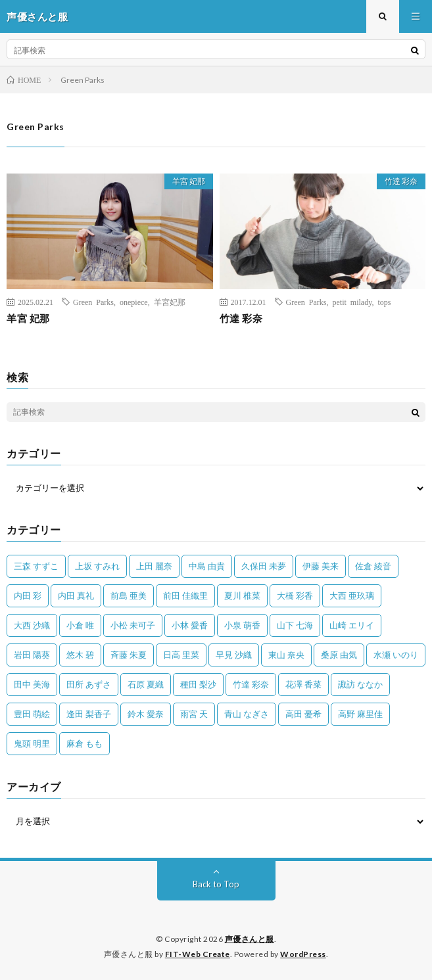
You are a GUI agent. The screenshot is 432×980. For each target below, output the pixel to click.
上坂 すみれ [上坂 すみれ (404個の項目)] (97, 566)
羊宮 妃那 (189, 181)
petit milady (352, 302)
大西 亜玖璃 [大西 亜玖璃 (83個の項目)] (352, 595)
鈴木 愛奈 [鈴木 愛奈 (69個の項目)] (146, 714)
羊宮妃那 (170, 302)
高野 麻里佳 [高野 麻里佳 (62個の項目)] (360, 714)
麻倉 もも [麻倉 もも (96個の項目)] (84, 743)
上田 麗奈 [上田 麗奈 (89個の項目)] (154, 566)
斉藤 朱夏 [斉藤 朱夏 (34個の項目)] (129, 655)
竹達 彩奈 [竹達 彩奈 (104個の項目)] (251, 684)
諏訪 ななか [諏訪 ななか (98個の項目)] (360, 684)
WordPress (303, 954)
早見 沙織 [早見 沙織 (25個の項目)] (234, 655)
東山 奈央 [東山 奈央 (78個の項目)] (286, 655)
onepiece (134, 302)
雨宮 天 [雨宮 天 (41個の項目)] (194, 714)
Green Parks (93, 302)
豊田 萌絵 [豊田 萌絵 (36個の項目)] (32, 714)
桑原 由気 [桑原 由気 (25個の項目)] (339, 655)
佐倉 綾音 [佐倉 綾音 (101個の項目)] (373, 566)
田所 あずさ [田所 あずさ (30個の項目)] (89, 684)
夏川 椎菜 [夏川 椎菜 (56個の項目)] (242, 595)
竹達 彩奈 (401, 181)
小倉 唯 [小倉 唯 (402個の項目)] (80, 625)
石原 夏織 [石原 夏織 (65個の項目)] (146, 684)
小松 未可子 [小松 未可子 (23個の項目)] (133, 625)
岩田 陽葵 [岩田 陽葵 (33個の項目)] (32, 655)
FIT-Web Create (198, 954)
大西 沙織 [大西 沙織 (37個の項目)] (32, 625)
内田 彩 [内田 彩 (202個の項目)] (28, 595)
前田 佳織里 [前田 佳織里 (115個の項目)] (185, 595)
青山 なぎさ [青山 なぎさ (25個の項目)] (247, 714)
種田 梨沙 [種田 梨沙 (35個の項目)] (198, 684)
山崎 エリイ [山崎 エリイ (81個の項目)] (352, 625)
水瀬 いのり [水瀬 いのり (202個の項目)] (396, 655)
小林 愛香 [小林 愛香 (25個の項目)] (190, 625)
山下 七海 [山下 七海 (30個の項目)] (295, 625)
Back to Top (216, 884)
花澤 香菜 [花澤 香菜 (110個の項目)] (303, 684)
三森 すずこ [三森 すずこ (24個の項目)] (36, 566)
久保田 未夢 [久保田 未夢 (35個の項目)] (264, 566)
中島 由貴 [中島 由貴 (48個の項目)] (207, 566)
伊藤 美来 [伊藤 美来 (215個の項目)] (321, 566)
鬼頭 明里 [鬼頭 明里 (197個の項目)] (32, 743)
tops (384, 302)
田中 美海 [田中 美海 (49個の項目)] (32, 684)
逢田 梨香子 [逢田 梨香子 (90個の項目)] (89, 714)
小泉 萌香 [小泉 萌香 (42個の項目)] (242, 625)
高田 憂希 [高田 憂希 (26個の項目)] (303, 714)
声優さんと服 (250, 939)
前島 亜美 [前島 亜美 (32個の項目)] (129, 595)
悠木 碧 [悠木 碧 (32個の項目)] (80, 655)
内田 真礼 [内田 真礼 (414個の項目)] (76, 595)
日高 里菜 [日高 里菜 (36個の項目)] (181, 655)
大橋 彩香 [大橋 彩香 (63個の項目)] (295, 595)
